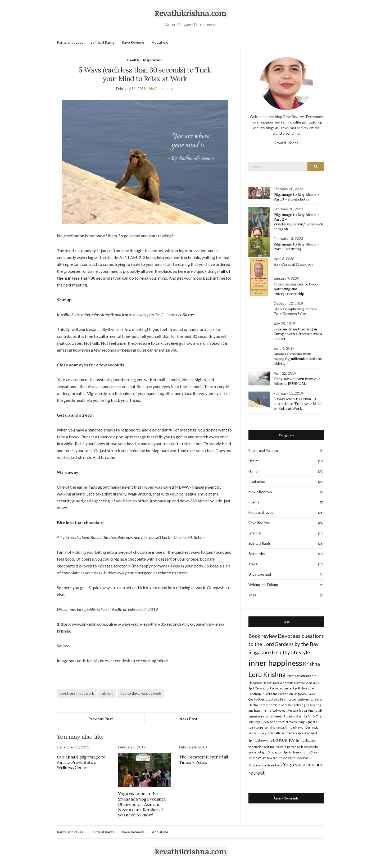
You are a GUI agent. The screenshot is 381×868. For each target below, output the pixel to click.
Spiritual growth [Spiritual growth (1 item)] (259, 740)
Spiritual (255, 533)
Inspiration (153, 60)
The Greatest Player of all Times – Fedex (204, 760)
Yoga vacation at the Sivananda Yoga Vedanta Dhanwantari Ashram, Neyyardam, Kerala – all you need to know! (142, 804)
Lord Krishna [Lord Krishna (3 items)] (267, 674)
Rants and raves (70, 42)
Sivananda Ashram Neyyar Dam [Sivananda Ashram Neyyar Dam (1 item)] (291, 727)
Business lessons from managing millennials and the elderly (298, 359)
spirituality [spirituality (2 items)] (283, 740)
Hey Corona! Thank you (293, 264)
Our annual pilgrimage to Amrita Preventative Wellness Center (81, 762)
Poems (254, 502)
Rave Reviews (133, 42)
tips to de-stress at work (141, 693)
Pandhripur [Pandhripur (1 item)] (256, 694)
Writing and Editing (263, 585)
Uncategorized (260, 574)
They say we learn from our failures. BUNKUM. (297, 381)
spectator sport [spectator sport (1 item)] (307, 733)
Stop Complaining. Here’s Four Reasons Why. (295, 311)
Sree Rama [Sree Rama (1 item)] (275, 765)
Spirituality (257, 554)
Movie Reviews (260, 492)
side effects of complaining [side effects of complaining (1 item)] (287, 722)
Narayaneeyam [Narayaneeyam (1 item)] (283, 683)
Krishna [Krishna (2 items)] (311, 664)
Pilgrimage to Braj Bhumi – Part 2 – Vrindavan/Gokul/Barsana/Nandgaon (299, 222)
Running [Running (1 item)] (289, 716)
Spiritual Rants (103, 42)
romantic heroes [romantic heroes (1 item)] (272, 716)
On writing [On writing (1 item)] (262, 688)
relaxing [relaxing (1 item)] (300, 705)
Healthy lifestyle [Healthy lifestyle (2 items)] (291, 652)
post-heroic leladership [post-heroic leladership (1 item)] (278, 705)
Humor (254, 471)
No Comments (161, 88)
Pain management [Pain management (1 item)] (282, 688)
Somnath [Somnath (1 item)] (274, 733)
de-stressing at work (77, 693)
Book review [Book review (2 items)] (263, 636)
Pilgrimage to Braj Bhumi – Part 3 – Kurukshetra (296, 197)
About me (160, 42)
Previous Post (101, 719)
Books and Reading (263, 451)
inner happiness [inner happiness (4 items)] (275, 663)
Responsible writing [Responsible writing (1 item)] (300, 710)
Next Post (189, 719)
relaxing (107, 693)
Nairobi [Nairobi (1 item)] (267, 683)
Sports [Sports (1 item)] (287, 752)
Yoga (252, 595)
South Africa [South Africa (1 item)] (289, 733)
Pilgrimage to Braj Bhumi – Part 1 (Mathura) (296, 247)
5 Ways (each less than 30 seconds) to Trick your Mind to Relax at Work (298, 404)
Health (133, 60)
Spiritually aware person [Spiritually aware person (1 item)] (280, 747)
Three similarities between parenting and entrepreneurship (296, 289)
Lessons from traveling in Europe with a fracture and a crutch (298, 334)
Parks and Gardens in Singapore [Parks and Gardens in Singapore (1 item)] (286, 694)
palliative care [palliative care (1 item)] (304, 688)
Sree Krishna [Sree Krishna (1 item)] (301, 752)
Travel (253, 564)
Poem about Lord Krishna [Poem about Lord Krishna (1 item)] (275, 699)
